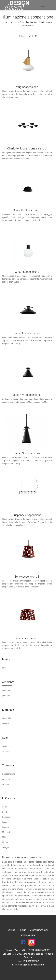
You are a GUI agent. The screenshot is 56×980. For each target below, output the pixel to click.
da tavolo (6, 779)
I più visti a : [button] (9, 798)
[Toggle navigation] (43, 5)
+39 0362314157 (30, 961)
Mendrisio (7, 832)
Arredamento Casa (39, 930)
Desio (5, 812)
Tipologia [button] (8, 765)
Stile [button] (5, 738)
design (5, 746)
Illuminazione (32, 22)
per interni (7, 696)
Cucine (23, 930)
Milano (5, 837)
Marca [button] (6, 659)
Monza (5, 842)
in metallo (6, 718)
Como (5, 807)
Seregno (6, 847)
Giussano (6, 817)
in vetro (5, 723)
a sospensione (8, 774)
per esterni (7, 691)
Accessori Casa (17, 22)
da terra (6, 784)
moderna (6, 751)
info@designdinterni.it (32, 965)
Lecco (5, 822)
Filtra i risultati (28, 36)
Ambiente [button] (8, 682)
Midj (4, 668)
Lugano (5, 827)
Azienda (11, 930)
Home (6, 22)
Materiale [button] (8, 710)
